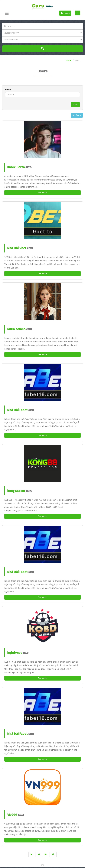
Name (8, 90)
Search (75, 105)
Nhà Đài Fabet (21, 412)
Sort (77, 116)
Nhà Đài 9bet (20, 249)
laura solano (20, 330)
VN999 (16, 818)
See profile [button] (43, 193)
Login (65, 13)
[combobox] (42, 33)
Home (68, 60)
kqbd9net (18, 656)
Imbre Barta (19, 167)
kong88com (19, 493)
